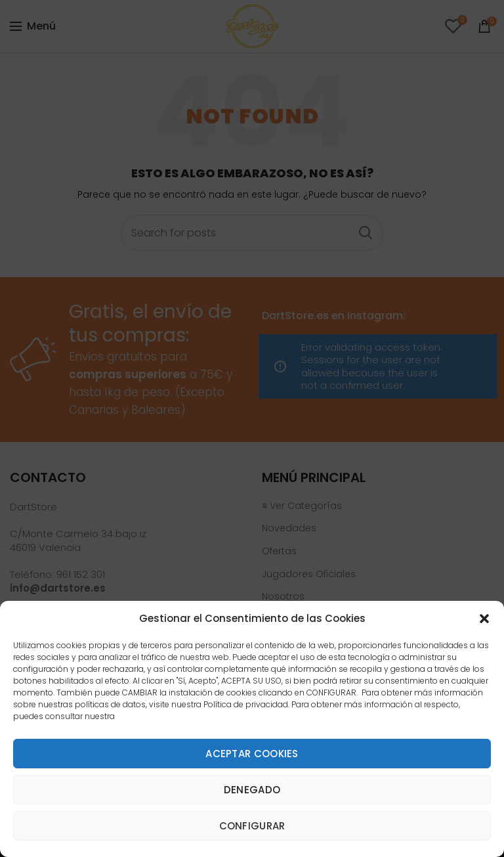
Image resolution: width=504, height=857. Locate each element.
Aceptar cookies (252, 754)
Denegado (252, 790)
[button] (484, 619)
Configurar (252, 826)
